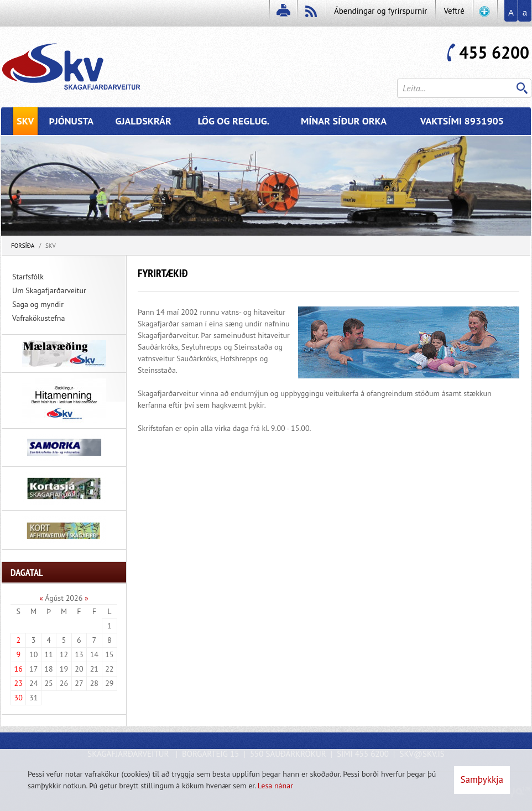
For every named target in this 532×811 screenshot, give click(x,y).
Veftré (454, 11)
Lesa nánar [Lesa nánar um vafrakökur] (275, 786)
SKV (51, 246)
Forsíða (23, 246)
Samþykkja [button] (482, 779)
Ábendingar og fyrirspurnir (380, 11)
